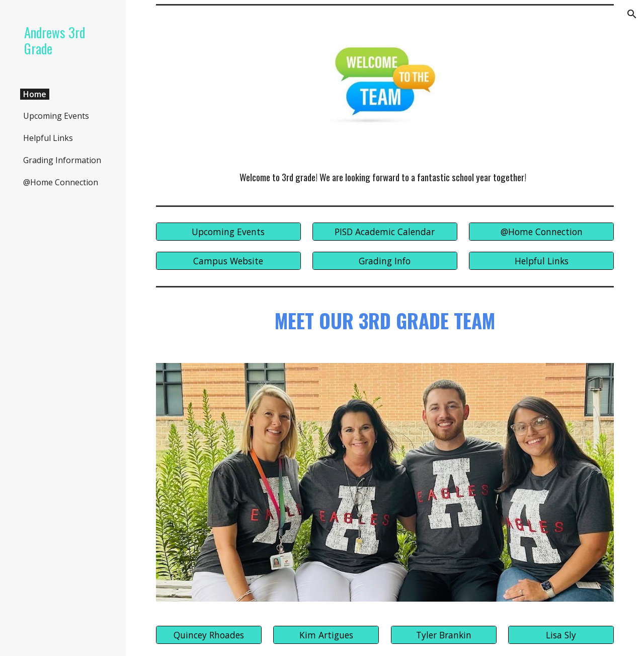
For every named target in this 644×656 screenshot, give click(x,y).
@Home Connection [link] (61, 182)
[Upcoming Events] (228, 232)
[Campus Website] (228, 261)
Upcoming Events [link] (56, 116)
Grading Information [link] (62, 160)
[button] (632, 14)
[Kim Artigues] (326, 635)
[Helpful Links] (541, 261)
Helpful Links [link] (48, 138)
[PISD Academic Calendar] (385, 232)
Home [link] (35, 94)
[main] (385, 177)
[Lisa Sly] (561, 635)
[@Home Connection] (541, 232)
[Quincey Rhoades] (209, 635)
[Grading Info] (385, 261)
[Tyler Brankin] (444, 635)
